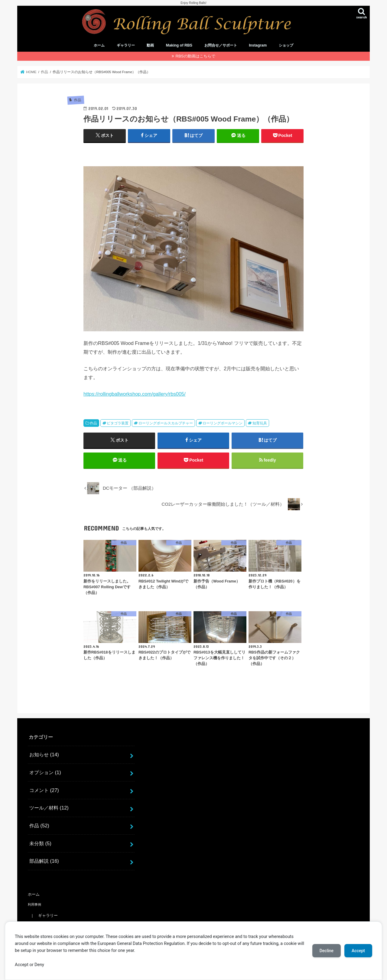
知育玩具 (260, 423)
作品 (93, 423)
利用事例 (34, 904)
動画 (150, 45)
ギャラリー (126, 45)
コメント (44, 790)
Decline (327, 951)
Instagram (258, 45)
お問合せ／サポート (221, 45)
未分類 (40, 843)
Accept (358, 951)
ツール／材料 (49, 808)
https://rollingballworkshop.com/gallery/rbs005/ (135, 394)
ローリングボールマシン (223, 423)
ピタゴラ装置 (118, 423)
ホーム (99, 45)
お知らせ (44, 754)
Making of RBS (179, 45)
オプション (45, 772)
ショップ (286, 45)
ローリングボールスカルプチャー (166, 423)
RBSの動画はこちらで (195, 56)
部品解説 (44, 861)
